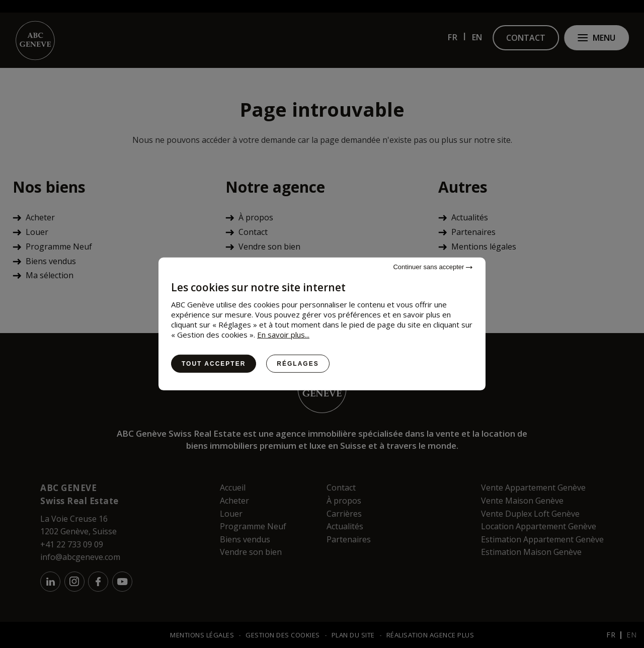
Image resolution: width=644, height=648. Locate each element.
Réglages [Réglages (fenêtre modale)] (298, 364)
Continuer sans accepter (433, 267)
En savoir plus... (283, 335)
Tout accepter (214, 364)
